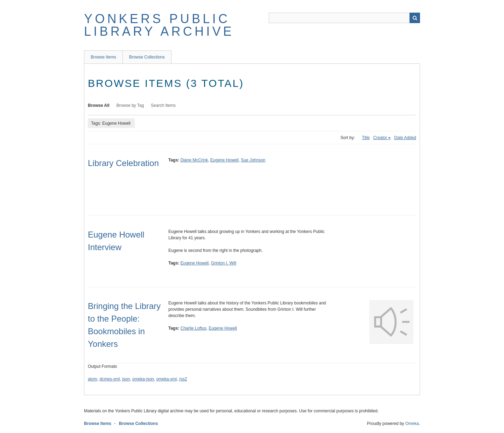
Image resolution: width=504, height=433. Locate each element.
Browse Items (103, 57)
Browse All (99, 105)
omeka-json (143, 379)
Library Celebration (123, 163)
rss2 (183, 379)
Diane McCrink (194, 160)
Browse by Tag (130, 105)
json (126, 379)
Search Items (163, 105)
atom (93, 379)
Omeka (412, 424)
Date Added (405, 138)
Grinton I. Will (224, 263)
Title (366, 138)
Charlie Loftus (193, 328)
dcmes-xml (110, 379)
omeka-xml (166, 379)
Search (415, 18)
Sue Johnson (253, 160)
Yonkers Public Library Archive (159, 25)
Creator (380, 138)
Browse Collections (147, 57)
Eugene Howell (225, 160)
